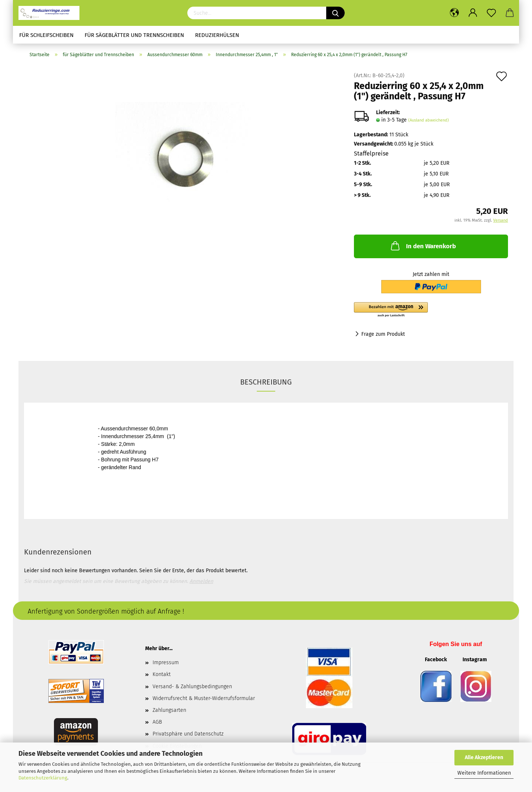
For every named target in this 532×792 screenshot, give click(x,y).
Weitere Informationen (484, 773)
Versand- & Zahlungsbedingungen (192, 687)
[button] (431, 310)
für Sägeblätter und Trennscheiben (134, 35)
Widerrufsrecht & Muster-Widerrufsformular (204, 698)
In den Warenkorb (423, 246)
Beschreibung (266, 382)
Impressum (166, 663)
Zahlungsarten (169, 710)
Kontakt (162, 674)
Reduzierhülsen (217, 35)
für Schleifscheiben (46, 35)
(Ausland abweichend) (429, 120)
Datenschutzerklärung (43, 778)
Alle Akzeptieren (484, 757)
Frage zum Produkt (383, 334)
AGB (157, 722)
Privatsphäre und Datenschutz (188, 734)
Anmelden (201, 581)
